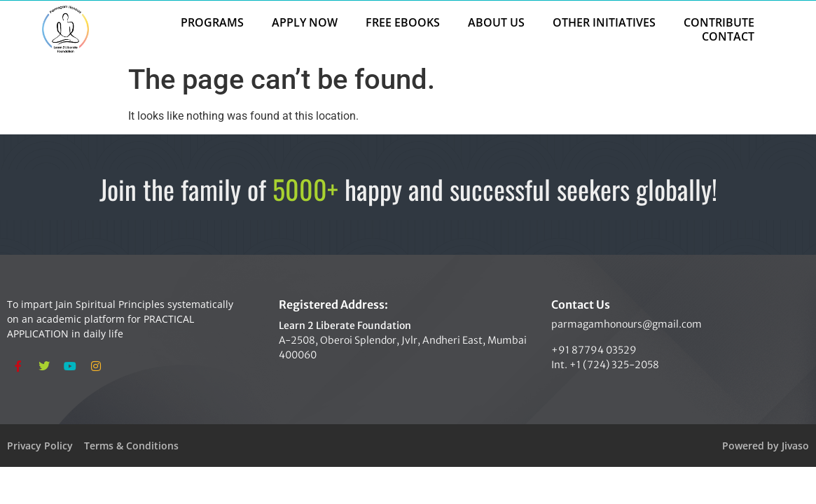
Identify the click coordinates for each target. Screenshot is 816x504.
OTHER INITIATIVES (604, 22)
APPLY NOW (305, 22)
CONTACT (728, 36)
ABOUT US (496, 22)
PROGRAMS (212, 22)
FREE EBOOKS (403, 22)
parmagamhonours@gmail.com (627, 324)
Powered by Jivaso (766, 446)
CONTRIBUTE (719, 22)
